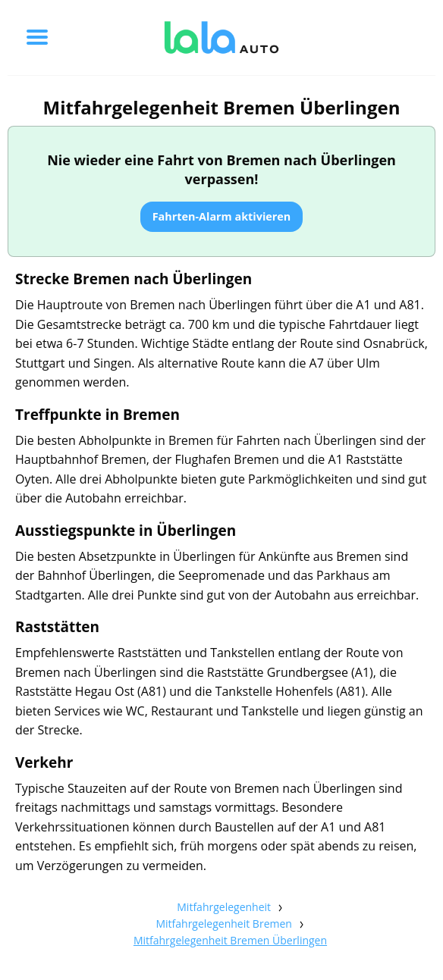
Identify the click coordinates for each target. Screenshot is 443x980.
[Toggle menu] (37, 37)
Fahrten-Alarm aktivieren (222, 216)
